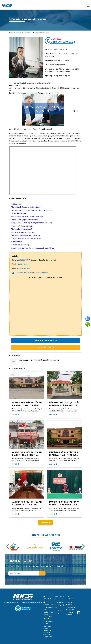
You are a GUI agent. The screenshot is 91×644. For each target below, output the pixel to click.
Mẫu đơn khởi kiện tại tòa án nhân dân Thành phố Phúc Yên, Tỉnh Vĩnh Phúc (64, 455)
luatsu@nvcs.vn (22, 264)
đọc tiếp (15, 414)
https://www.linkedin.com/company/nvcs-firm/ (30, 273)
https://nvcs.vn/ (25, 268)
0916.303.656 (23, 260)
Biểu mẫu (27, 33)
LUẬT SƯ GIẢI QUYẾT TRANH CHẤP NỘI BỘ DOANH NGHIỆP (39, 360)
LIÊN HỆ (57, 614)
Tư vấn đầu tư (59, 602)
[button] (83, 547)
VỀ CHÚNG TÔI (59, 610)
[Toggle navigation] (88, 6)
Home (11, 33)
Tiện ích (19, 33)
